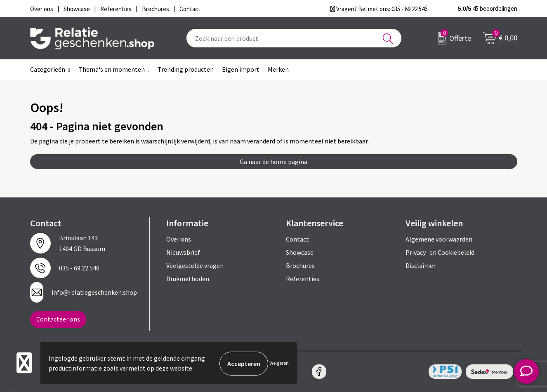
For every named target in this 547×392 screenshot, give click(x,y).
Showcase (300, 252)
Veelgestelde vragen (195, 265)
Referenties (303, 279)
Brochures (300, 265)
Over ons (179, 239)
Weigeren (279, 363)
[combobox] (294, 38)
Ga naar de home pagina (273, 162)
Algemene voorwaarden (439, 239)
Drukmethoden (188, 279)
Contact (297, 239)
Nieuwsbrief (183, 252)
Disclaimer (421, 265)
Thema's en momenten (112, 69)
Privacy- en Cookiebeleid (440, 252)
